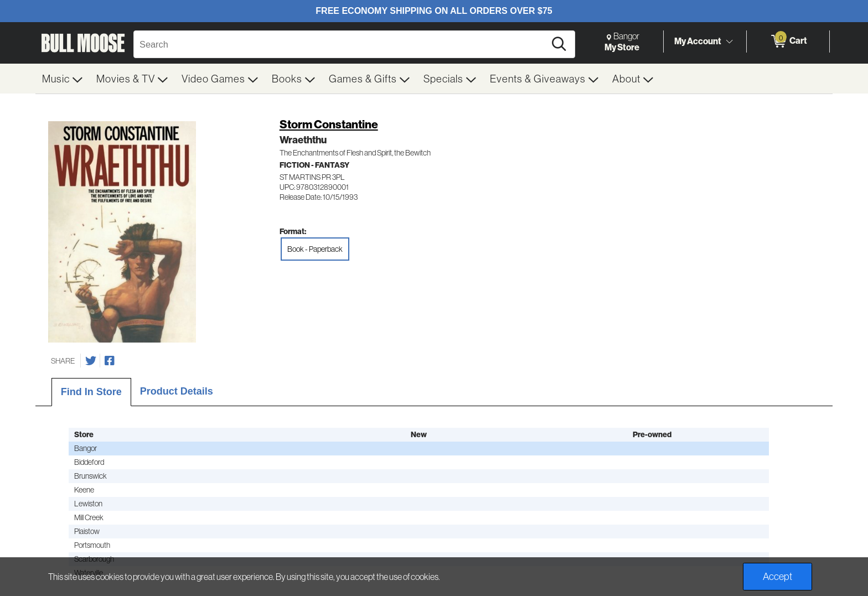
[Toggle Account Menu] (729, 42)
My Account (698, 41)
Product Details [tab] (177, 391)
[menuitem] (63, 79)
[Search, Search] (341, 44)
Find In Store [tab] (91, 392)
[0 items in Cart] (788, 42)
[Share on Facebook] (110, 361)
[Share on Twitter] (91, 361)
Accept (777, 576)
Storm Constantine (329, 124)
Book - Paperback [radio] (315, 249)
